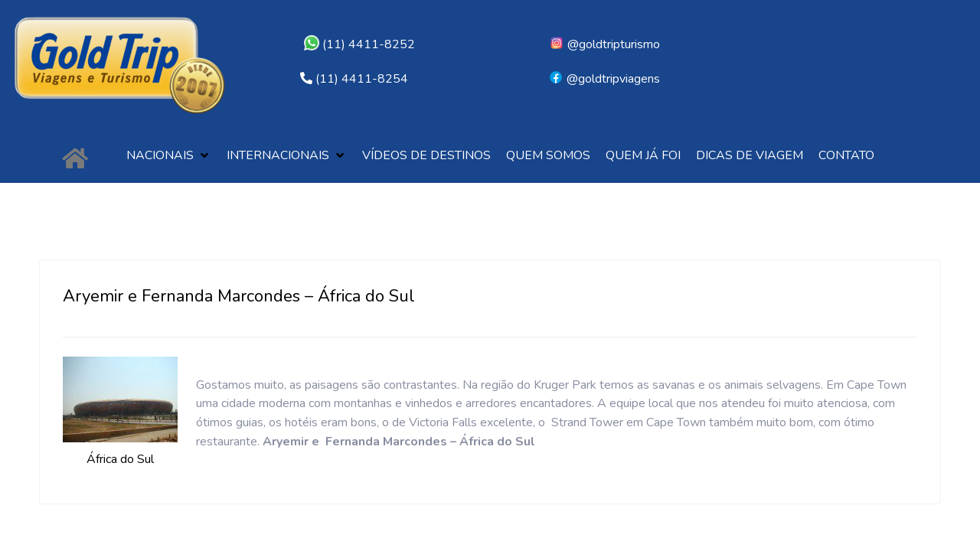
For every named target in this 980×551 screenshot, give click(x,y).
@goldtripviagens (604, 79)
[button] (169, 156)
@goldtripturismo (604, 44)
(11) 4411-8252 (359, 44)
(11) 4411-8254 (362, 79)
